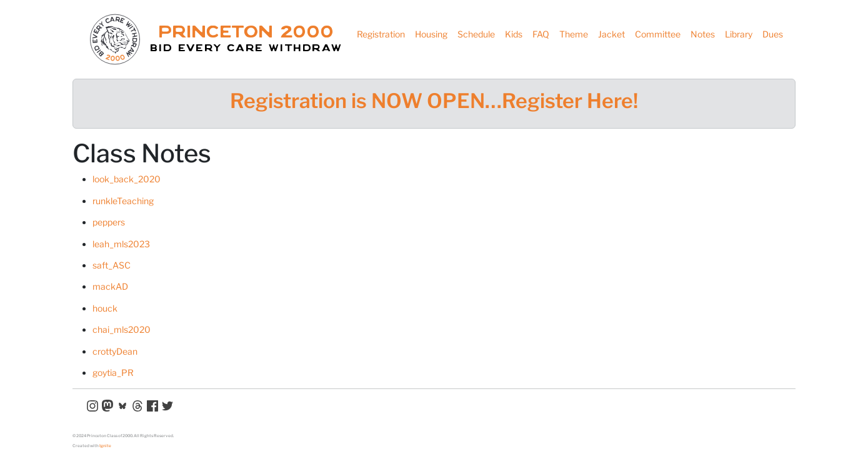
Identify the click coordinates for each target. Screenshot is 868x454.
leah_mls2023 (121, 244)
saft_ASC (112, 265)
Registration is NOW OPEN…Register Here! (434, 101)
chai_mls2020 (122, 329)
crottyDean (115, 351)
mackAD (110, 286)
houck (105, 308)
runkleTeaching (123, 201)
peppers (109, 222)
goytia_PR (113, 373)
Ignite (105, 446)
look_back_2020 (127, 179)
